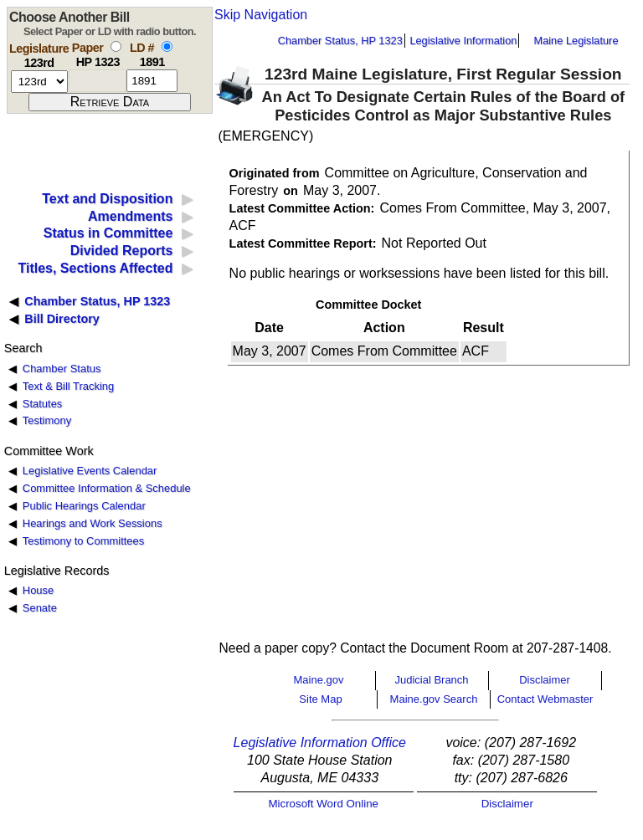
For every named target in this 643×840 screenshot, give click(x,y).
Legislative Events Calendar (90, 471)
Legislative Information (463, 41)
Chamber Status (62, 369)
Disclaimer (545, 680)
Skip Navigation (261, 15)
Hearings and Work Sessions (93, 523)
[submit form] (110, 102)
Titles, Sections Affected (95, 268)
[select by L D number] (167, 46)
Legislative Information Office (320, 743)
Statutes (43, 404)
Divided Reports (122, 251)
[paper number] (98, 81)
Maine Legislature (576, 41)
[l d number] (152, 81)
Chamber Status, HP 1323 (340, 41)
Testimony (47, 420)
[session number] (39, 82)
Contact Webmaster (545, 699)
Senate (40, 608)
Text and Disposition (107, 199)
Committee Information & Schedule (107, 488)
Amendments (130, 216)
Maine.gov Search (434, 699)
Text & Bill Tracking (68, 386)
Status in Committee (108, 233)
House (38, 590)
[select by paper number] (116, 46)
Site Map (320, 699)
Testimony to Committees (83, 541)
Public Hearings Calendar (84, 506)
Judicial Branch (431, 680)
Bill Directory (62, 319)
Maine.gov (319, 680)
